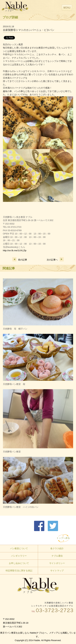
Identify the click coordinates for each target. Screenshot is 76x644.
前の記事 (20, 260)
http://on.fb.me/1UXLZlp (15, 250)
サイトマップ (57, 571)
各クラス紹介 (57, 548)
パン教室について (19, 548)
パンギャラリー (19, 556)
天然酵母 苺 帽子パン (15, 329)
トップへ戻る (63, 538)
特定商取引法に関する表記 (19, 571)
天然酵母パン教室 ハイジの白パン (21, 507)
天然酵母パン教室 (12, 452)
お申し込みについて (19, 563)
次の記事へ (55, 260)
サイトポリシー (57, 563)
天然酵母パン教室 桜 (14, 384)
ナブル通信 (57, 556)
